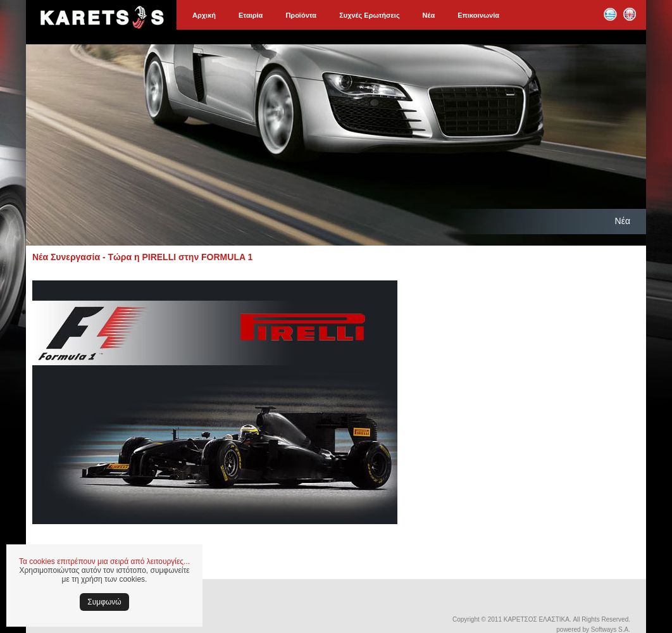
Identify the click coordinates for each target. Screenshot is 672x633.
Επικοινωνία (478, 15)
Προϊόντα (301, 15)
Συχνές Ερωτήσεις (369, 15)
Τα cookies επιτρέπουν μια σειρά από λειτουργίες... (104, 561)
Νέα (429, 15)
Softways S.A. (611, 630)
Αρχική (204, 15)
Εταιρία (251, 15)
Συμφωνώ (104, 602)
